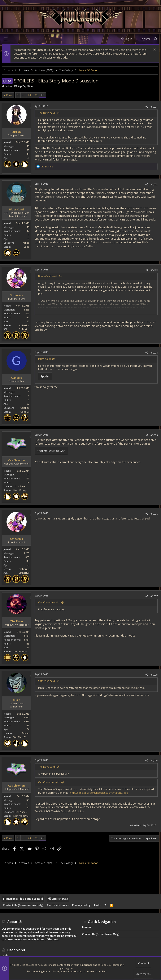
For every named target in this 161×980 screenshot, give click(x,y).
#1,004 (154, 353)
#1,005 (154, 435)
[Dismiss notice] (154, 50)
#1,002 (154, 184)
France (25, 243)
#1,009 (154, 760)
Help (97, 905)
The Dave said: (47, 113)
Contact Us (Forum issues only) (23, 905)
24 (30, 95)
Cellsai (8, 86)
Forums (87, 927)
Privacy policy (81, 905)
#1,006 (154, 514)
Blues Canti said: (48, 276)
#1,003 (154, 270)
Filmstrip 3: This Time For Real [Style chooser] (23, 899)
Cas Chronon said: (49, 602)
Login (5, 956)
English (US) (58, 899)
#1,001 (154, 107)
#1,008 (154, 675)
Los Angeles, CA (24, 486)
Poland (25, 733)
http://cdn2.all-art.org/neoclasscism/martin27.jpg (99, 793)
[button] (6, 39)
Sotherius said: (47, 681)
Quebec (25, 408)
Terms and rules (58, 905)
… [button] (23, 95)
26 (43, 95)
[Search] (156, 39)
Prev (9, 95)
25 (36, 95)
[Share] (147, 107)
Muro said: (44, 359)
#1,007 (154, 596)
